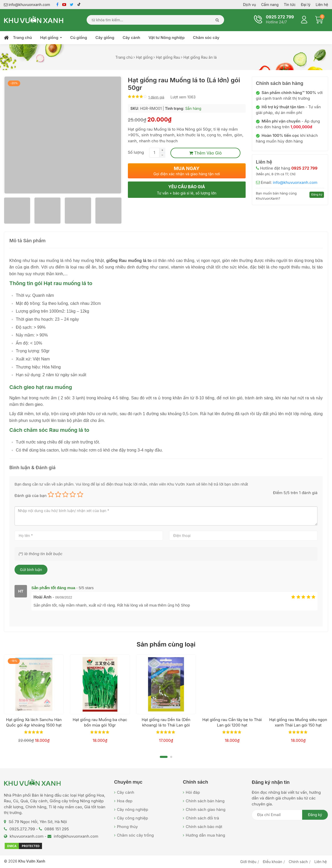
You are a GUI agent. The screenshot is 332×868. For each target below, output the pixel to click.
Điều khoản (272, 862)
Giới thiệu (248, 862)
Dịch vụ (250, 5)
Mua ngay (187, 171)
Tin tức (290, 5)
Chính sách (298, 862)
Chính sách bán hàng (205, 801)
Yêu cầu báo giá (187, 190)
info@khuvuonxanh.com (27, 5)
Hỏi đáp (193, 792)
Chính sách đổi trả (202, 818)
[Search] (216, 20)
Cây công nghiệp (133, 818)
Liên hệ (322, 5)
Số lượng (136, 152)
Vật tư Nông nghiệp (167, 38)
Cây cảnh (132, 38)
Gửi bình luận (31, 570)
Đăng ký (317, 194)
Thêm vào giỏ (205, 153)
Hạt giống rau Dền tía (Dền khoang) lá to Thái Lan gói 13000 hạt (166, 725)
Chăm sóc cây (206, 38)
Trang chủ (22, 38)
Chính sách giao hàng (206, 809)
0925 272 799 (280, 17)
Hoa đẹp (125, 801)
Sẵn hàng (193, 108)
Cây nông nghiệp (133, 809)
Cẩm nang (270, 5)
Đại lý (306, 5)
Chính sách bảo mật (204, 827)
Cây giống (105, 38)
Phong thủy (127, 827)
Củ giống (79, 38)
